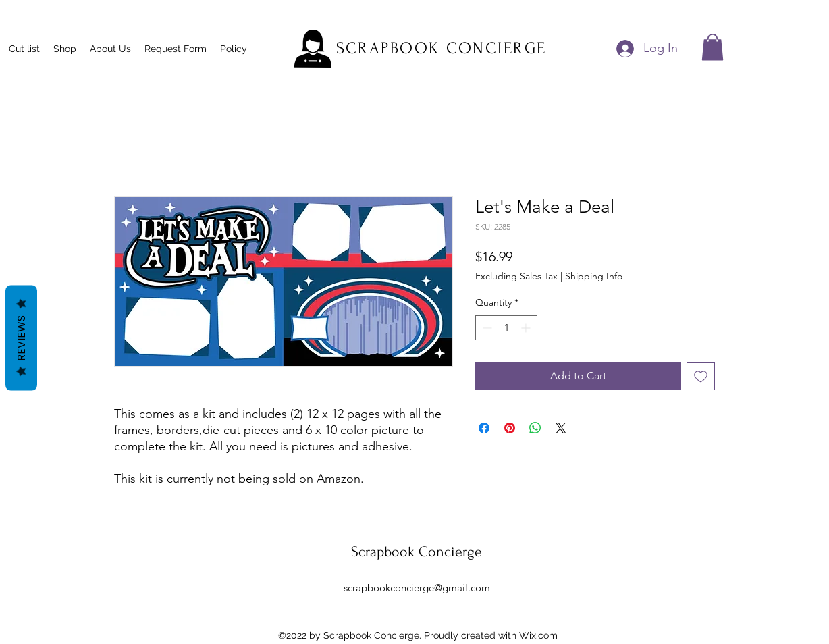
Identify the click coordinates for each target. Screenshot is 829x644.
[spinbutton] (506, 328)
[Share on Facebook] (484, 428)
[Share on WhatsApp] (535, 428)
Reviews (21, 338)
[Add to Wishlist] (701, 376)
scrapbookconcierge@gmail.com (417, 588)
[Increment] (527, 328)
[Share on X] (561, 428)
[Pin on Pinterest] (510, 428)
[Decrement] (486, 328)
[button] (713, 47)
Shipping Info (594, 276)
